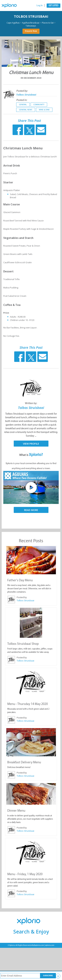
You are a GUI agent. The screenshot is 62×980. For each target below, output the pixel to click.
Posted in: (22, 100)
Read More (31, 510)
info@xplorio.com (37, 945)
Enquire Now (31, 31)
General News (26, 110)
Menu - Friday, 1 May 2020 (25, 874)
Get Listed (53, 5)
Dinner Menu (16, 810)
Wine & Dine (44, 110)
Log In (40, 5)
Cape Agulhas (13, 23)
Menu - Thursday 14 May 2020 (28, 704)
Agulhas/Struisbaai (31, 23)
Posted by (22, 597)
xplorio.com (50, 945)
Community (39, 105)
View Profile (31, 444)
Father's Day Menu (20, 580)
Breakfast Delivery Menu (24, 762)
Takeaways (31, 26)
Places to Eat (48, 23)
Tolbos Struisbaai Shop (23, 644)
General (23, 105)
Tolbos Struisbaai (31, 16)
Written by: (31, 403)
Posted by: (22, 91)
